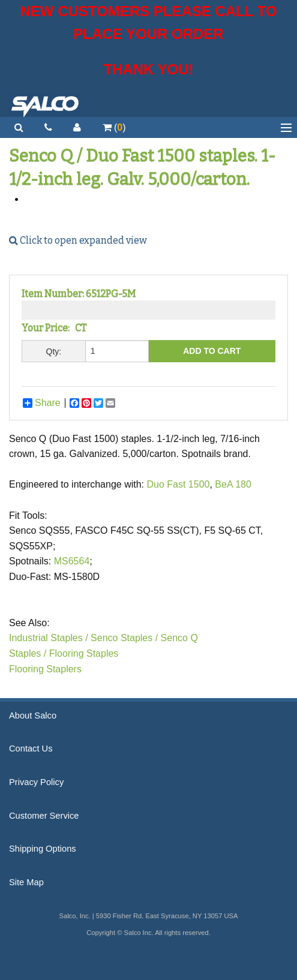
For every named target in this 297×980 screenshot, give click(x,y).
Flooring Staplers (45, 669)
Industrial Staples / (49, 638)
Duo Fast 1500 (178, 484)
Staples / (28, 653)
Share (42, 403)
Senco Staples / (124, 638)
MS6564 (72, 561)
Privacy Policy (36, 782)
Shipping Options (43, 849)
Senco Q (179, 638)
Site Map (26, 882)
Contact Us (31, 748)
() (114, 127)
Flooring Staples (84, 653)
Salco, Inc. (45, 105)
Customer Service (44, 816)
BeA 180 (233, 484)
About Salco (33, 716)
